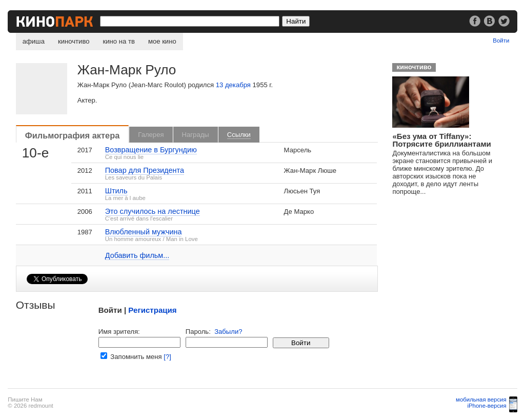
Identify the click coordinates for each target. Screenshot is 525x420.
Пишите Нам (25, 399)
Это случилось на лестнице (153, 211)
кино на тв (119, 41)
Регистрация (152, 310)
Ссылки (239, 135)
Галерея (151, 135)
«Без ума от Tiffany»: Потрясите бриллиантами (441, 140)
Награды (196, 135)
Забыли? (228, 332)
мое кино (162, 41)
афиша (34, 41)
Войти (501, 41)
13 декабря (233, 85)
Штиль (116, 191)
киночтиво (74, 41)
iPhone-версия (487, 406)
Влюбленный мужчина (144, 232)
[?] (167, 357)
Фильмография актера (73, 135)
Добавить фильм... (137, 255)
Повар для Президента (145, 170)
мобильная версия (481, 399)
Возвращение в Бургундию (151, 150)
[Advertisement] (457, 267)
